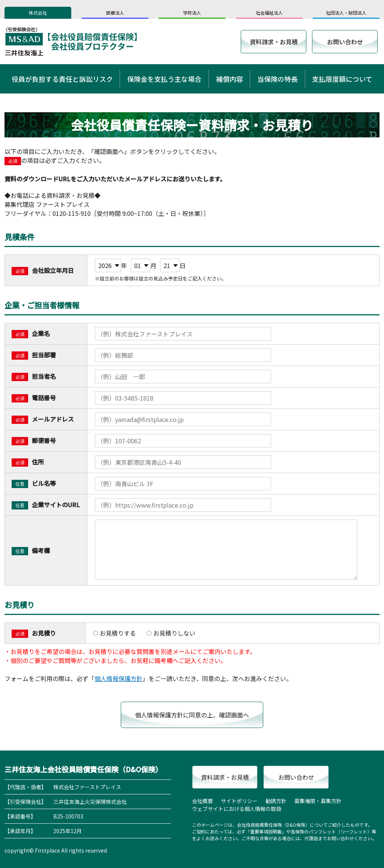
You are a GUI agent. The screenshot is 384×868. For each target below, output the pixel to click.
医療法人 (115, 13)
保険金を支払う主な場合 (164, 79)
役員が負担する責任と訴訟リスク (62, 79)
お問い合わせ (345, 42)
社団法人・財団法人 (346, 13)
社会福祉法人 (269, 13)
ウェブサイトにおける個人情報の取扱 (237, 809)
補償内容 (229, 79)
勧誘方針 (276, 801)
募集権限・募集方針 (318, 801)
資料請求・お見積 (274, 42)
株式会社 (38, 13)
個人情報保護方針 (118, 678)
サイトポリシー (239, 801)
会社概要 (202, 801)
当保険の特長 (277, 79)
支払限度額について (342, 79)
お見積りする (114, 633)
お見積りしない (171, 633)
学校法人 (192, 13)
